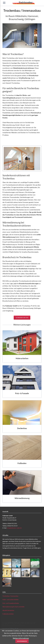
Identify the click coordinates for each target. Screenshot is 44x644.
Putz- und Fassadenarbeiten (11, 603)
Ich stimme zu (22, 641)
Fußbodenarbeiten (8, 614)
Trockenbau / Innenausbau (10, 596)
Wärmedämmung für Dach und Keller (14, 607)
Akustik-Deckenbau (8, 610)
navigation (4, 3)
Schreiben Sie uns (22, 318)
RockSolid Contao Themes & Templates (14, 625)
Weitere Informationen (21, 638)
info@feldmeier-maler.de (14, 528)
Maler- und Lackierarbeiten (11, 600)
